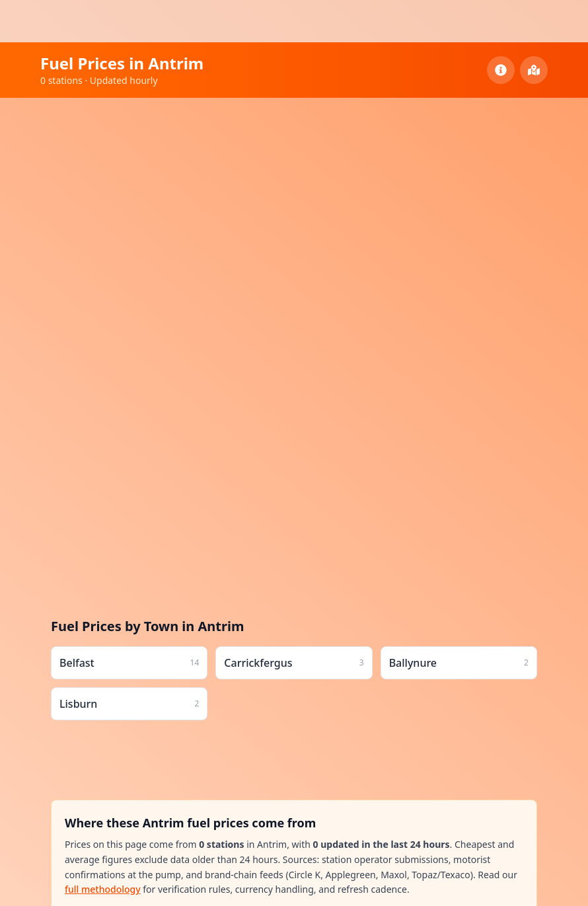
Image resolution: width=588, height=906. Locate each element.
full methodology (103, 889)
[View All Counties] (534, 70)
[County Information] (501, 70)
